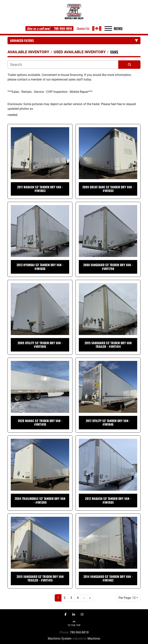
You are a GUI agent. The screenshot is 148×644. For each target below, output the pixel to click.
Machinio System (60, 639)
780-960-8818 (63, 28)
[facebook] (66, 615)
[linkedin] (74, 615)
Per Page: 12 (127, 598)
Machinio (94, 639)
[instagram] (82, 615)
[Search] (63, 65)
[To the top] (74, 624)
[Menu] (108, 28)
